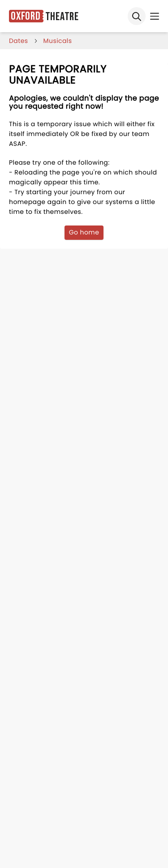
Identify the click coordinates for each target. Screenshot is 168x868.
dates (19, 41)
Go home (84, 232)
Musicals (58, 41)
